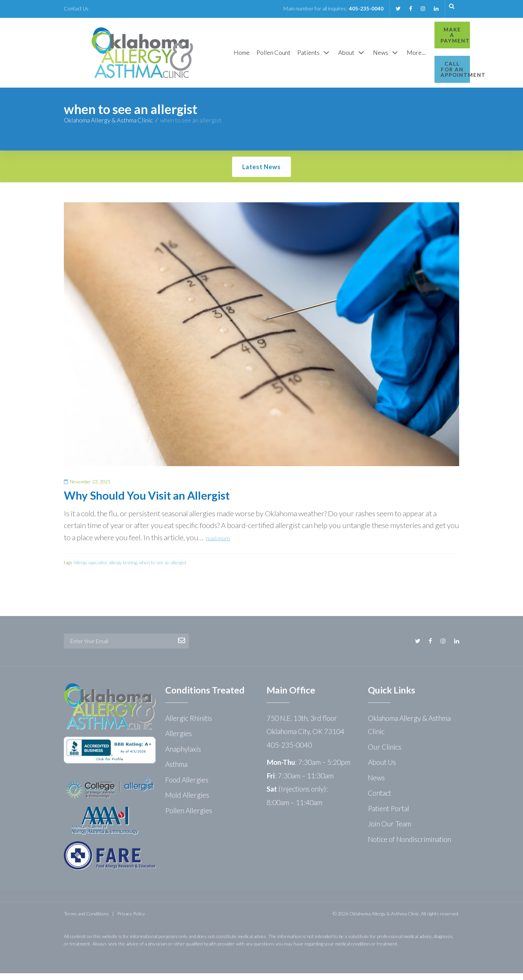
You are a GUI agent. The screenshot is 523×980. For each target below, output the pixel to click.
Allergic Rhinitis (189, 725)
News (376, 784)
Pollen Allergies (189, 817)
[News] (351, 56)
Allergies (179, 740)
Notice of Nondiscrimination (409, 846)
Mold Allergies (187, 802)
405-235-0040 (363, 8)
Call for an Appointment (429, 61)
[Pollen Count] (238, 56)
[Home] (207, 56)
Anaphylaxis (183, 756)
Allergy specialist (90, 569)
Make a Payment (429, 32)
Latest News (261, 174)
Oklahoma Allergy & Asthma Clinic (108, 127)
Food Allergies (187, 786)
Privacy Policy (131, 920)
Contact (380, 800)
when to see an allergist (163, 569)
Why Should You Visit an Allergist (147, 502)
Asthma (176, 771)
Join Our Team (390, 830)
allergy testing (123, 569)
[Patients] (279, 56)
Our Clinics (385, 754)
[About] (317, 56)
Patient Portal (389, 815)
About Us (382, 769)
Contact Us (77, 8)
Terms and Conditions (86, 920)
